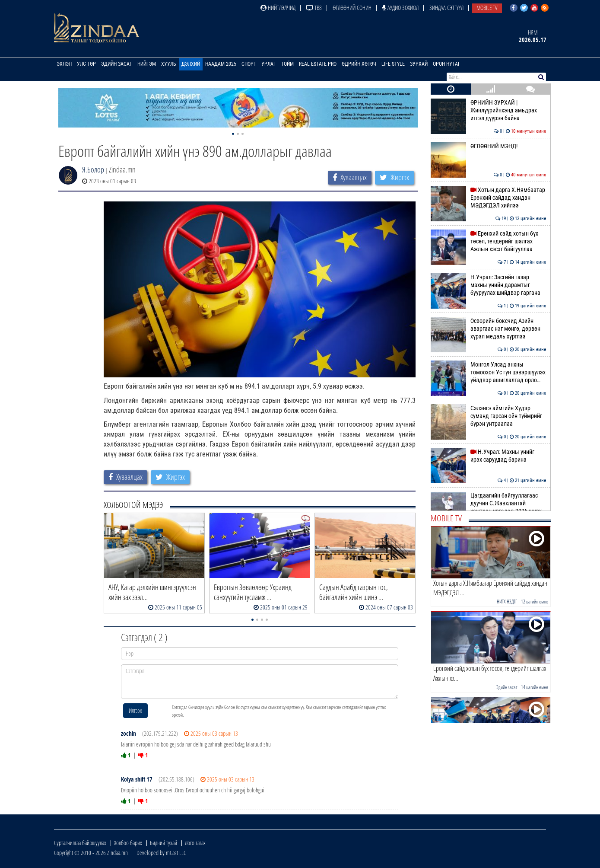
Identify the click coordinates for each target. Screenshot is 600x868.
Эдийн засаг (117, 64)
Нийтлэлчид (278, 8)
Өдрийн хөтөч (359, 64)
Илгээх (135, 710)
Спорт (249, 64)
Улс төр (86, 64)
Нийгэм (147, 64)
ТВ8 (314, 8)
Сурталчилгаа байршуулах (80, 843)
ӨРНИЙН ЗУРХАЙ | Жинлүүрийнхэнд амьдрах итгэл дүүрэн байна (488, 110)
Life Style (393, 64)
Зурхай (419, 64)
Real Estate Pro (318, 64)
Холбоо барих (128, 843)
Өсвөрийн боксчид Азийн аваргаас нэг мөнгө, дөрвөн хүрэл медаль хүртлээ (488, 329)
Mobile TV (487, 8)
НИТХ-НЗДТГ (507, 602)
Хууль (169, 64)
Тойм (287, 64)
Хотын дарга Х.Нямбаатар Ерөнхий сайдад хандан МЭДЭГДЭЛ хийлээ (488, 198)
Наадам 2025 (221, 64)
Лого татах (195, 843)
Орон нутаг (447, 64)
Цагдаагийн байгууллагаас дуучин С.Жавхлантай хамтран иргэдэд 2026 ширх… (488, 503)
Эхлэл (64, 64)
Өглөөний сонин (352, 8)
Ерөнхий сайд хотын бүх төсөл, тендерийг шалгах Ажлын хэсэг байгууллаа (488, 241)
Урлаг (269, 64)
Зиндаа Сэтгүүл (446, 8)
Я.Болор (93, 169)
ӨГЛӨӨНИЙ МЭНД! (488, 146)
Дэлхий (191, 64)
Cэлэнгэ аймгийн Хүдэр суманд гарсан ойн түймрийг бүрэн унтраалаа (488, 416)
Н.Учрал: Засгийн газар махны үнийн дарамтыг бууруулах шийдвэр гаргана (488, 285)
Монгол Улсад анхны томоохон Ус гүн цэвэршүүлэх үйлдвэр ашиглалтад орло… (488, 372)
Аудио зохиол (400, 8)
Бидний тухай (163, 843)
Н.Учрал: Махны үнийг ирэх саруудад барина (488, 456)
